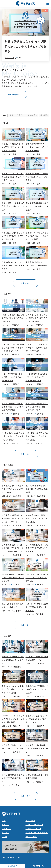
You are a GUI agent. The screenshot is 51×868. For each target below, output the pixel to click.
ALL (5, 115)
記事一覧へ (26, 283)
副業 (11, 115)
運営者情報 (30, 820)
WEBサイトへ (38, 866)
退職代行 (20, 115)
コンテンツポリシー (34, 828)
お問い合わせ (31, 836)
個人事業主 (32, 115)
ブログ (4, 836)
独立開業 (44, 115)
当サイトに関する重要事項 (37, 832)
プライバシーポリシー (35, 824)
